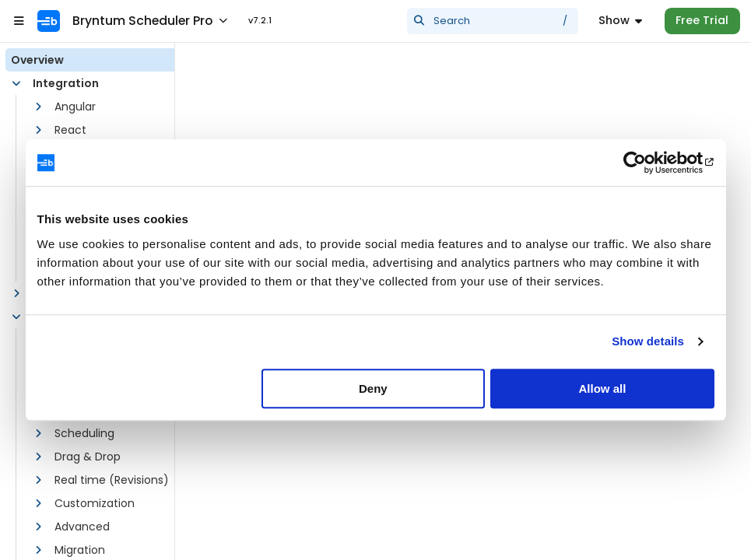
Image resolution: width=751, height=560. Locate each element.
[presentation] (493, 21)
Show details (648, 341)
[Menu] (620, 21)
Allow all (603, 388)
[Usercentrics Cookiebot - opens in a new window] (646, 163)
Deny (373, 388)
